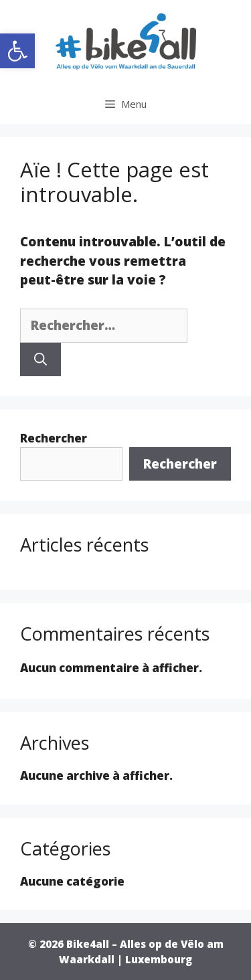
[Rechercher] (40, 360)
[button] (17, 51)
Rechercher (54, 438)
